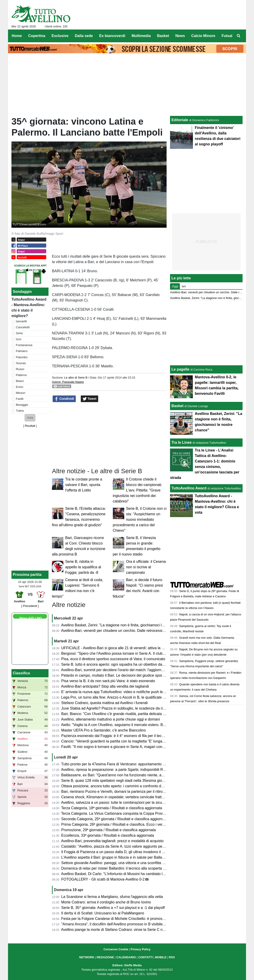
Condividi (64, 399)
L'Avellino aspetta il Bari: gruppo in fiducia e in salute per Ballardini (115, 857)
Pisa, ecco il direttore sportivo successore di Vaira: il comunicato (113, 659)
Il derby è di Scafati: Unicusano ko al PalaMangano (103, 913)
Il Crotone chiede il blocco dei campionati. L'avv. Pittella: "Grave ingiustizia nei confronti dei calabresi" (138, 490)
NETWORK (87, 957)
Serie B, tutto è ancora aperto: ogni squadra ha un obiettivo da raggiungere (122, 664)
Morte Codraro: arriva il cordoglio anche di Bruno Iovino (106, 902)
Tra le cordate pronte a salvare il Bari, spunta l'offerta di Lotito (84, 485)
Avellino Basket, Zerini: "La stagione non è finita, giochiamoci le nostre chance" (125, 625)
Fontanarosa (24, 345)
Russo (20, 369)
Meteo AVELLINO (31, 618)
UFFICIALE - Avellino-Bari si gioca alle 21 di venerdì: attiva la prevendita (120, 648)
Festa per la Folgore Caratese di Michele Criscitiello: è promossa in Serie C (122, 919)
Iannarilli (22, 321)
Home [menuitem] (17, 36)
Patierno (22, 375)
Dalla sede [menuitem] (84, 36)
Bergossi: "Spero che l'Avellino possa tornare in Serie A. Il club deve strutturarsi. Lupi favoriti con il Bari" (145, 653)
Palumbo (22, 357)
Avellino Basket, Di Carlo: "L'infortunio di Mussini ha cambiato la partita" (119, 874)
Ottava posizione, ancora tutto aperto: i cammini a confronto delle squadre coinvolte (129, 786)
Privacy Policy (141, 949)
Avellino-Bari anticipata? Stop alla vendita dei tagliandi (105, 686)
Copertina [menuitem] (37, 36)
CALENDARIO (126, 957)
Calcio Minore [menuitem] (203, 36)
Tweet (90, 399)
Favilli (20, 399)
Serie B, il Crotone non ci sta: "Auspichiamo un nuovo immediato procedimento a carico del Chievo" (140, 519)
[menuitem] (239, 36)
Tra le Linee (181, 442)
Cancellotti (23, 327)
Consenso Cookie (116, 949)
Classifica (21, 673)
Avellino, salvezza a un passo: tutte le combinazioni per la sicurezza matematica (126, 802)
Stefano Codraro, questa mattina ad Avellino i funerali (105, 703)
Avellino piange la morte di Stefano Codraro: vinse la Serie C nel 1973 (118, 930)
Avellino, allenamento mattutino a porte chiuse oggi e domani (111, 719)
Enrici (20, 387)
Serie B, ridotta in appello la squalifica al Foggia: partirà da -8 (83, 567)
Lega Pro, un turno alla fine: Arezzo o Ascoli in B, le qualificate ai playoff (119, 697)
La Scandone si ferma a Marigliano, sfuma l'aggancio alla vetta (112, 897)
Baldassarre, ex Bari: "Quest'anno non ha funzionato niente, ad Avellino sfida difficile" (130, 775)
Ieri (184, 286)
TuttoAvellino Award (189, 488)
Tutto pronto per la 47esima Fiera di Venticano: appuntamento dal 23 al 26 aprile (126, 764)
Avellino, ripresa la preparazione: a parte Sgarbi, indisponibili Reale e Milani (122, 770)
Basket (177, 406)
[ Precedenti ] (30, 606)
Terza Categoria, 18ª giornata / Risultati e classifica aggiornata (112, 808)
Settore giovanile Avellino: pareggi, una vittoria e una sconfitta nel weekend (122, 863)
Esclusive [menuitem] (60, 36)
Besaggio (22, 405)
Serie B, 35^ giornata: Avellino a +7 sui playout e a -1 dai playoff (113, 908)
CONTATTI (145, 957)
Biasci (20, 381)
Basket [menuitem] (163, 36)
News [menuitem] (180, 36)
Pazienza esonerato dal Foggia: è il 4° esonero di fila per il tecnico (115, 736)
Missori (21, 393)
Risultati (30, 426)
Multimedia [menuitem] (141, 36)
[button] (30, 418)
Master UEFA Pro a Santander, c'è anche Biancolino (104, 730)
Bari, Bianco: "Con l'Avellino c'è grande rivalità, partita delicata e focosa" (120, 714)
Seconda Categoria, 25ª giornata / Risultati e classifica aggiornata (115, 819)
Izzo (19, 339)
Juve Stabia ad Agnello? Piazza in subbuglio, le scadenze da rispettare (119, 708)
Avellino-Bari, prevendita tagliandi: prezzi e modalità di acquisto (112, 841)
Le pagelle (180, 369)
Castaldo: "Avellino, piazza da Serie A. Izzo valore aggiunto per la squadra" (122, 846)
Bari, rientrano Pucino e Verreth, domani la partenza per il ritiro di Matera (120, 792)
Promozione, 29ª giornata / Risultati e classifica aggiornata (109, 830)
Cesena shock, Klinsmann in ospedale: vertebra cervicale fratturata (116, 797)
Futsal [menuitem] (227, 36)
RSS (172, 957)
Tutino (20, 411)
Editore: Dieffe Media (127, 965)
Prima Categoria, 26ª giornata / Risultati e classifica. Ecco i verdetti (115, 824)
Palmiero (22, 351)
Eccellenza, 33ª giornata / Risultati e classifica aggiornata (108, 835)
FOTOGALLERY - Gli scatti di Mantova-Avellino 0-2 (103, 879)
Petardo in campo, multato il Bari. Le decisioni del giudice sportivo (115, 675)
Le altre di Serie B (76, 378)
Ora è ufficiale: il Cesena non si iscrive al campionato (146, 567)
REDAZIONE (105, 957)
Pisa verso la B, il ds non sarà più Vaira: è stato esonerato (108, 681)
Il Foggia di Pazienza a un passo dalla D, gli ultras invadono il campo (117, 852)
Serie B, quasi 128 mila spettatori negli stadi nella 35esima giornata (116, 781)
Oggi (175, 286)
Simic (20, 333)
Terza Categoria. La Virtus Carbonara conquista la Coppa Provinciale (117, 813)
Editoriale (180, 120)
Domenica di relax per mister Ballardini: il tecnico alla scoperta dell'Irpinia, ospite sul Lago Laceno (140, 868)
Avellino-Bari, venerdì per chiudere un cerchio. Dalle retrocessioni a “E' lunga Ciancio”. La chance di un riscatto (151, 631)
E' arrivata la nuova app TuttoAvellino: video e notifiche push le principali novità (125, 692)
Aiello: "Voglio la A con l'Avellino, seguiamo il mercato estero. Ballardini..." (120, 725)
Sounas (21, 363)
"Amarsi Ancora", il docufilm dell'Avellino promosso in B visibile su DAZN (120, 924)
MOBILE (161, 957)
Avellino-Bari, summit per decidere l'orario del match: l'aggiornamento (117, 670)
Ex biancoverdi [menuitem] (112, 36)
